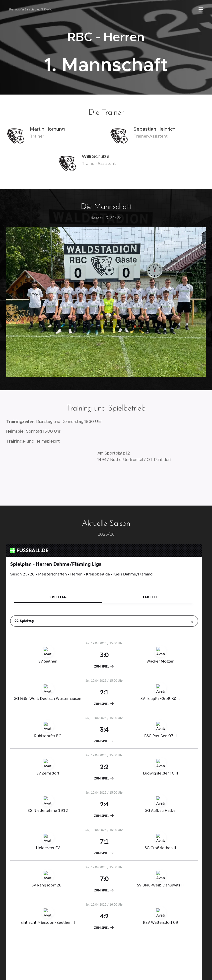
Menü (201, 9)
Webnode (110, 971)
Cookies (130, 971)
